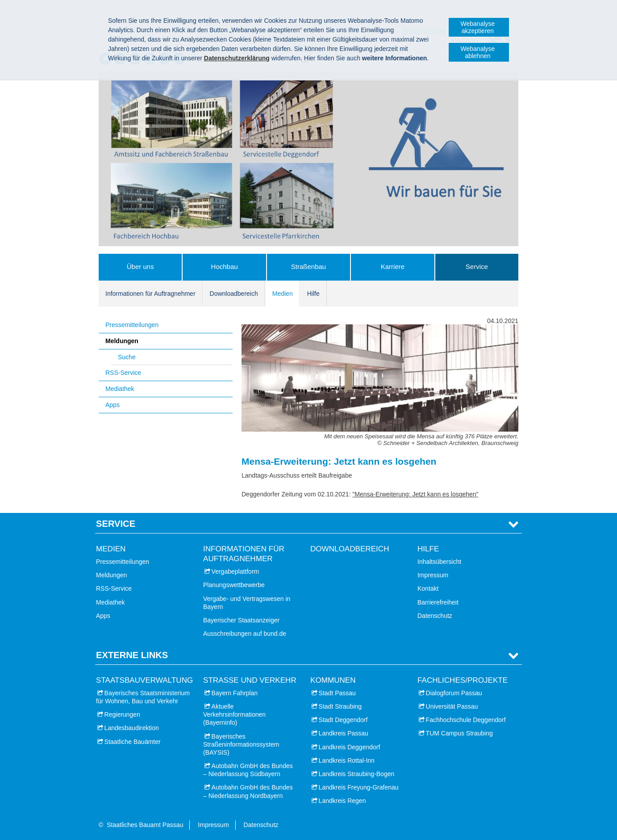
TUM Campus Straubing (459, 733)
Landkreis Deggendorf (350, 747)
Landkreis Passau (344, 733)
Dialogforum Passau (454, 693)
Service (477, 267)
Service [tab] (116, 524)
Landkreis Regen (342, 801)
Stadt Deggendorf (343, 720)
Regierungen (122, 714)
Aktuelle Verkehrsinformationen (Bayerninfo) (234, 714)
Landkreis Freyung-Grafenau (359, 787)
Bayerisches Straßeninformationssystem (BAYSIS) (241, 744)
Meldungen (122, 341)
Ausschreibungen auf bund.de (245, 634)
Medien (283, 294)
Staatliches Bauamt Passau (145, 825)
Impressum (433, 575)
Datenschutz (435, 616)
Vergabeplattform (236, 571)
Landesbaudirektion (132, 728)
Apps (113, 405)
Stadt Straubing (340, 706)
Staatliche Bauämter (133, 742)
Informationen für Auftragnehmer (150, 294)
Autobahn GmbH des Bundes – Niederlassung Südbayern (248, 770)
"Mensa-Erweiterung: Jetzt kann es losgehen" (415, 494)
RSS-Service (123, 373)
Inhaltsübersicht (439, 562)
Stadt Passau (337, 693)
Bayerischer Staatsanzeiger (241, 620)
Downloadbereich (234, 294)
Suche (127, 357)
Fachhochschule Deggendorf (466, 720)
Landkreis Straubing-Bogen (357, 774)
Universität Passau (452, 706)
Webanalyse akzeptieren (478, 27)
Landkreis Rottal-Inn (347, 760)
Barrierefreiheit (438, 602)
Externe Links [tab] (132, 655)
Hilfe (313, 294)
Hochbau (225, 267)
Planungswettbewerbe (234, 585)
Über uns (140, 267)
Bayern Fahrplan (235, 693)
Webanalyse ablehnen (478, 52)
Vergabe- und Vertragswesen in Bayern (247, 603)
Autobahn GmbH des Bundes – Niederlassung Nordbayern (248, 791)
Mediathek (120, 389)
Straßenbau (308, 267)
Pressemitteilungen (132, 325)
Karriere (393, 267)
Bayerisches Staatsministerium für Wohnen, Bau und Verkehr (143, 697)
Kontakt (428, 588)
